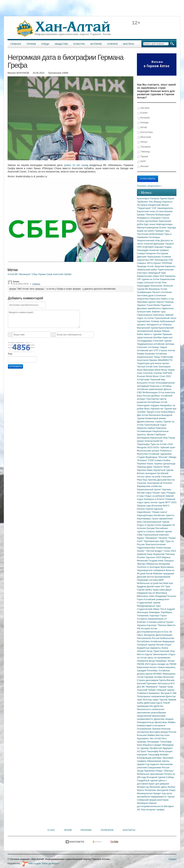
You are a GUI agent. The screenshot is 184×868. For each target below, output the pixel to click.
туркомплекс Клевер (148, 321)
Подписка (166, 305)
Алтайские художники (160, 454)
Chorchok (148, 373)
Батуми (151, 528)
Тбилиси (150, 215)
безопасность (145, 709)
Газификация (144, 292)
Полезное (107, 830)
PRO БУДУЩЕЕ (146, 247)
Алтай (11, 274)
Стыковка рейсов (156, 622)
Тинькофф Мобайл (158, 755)
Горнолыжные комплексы (151, 315)
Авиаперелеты (165, 208)
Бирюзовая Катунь (147, 667)
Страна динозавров (148, 680)
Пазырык (169, 561)
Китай (142, 127)
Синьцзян (166, 476)
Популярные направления (151, 696)
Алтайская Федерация (162, 641)
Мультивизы (167, 567)
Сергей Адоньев (154, 509)
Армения (142, 554)
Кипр (161, 561)
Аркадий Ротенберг (148, 670)
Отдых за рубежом (155, 496)
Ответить (36, 284)
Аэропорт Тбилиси (157, 625)
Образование (154, 761)
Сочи (158, 412)
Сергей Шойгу (145, 590)
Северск (142, 263)
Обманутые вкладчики (158, 564)
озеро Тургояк (160, 700)
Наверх (172, 859)
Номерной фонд (146, 661)
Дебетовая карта (153, 703)
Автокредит (154, 742)
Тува (168, 586)
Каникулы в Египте (155, 499)
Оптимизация (145, 431)
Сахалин (142, 483)
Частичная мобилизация (151, 234)
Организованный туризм (156, 522)
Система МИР (156, 580)
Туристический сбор (164, 651)
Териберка (166, 612)
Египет (143, 113)
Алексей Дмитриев (154, 244)
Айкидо (172, 457)
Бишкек (168, 211)
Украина (142, 625)
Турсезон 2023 (154, 557)
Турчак (171, 797)
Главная (16, 44)
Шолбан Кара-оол (163, 337)
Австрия (143, 108)
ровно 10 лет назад (76, 165)
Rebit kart (168, 583)
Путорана (142, 205)
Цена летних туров (155, 502)
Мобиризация (163, 215)
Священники (155, 767)
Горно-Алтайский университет (153, 599)
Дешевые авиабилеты (149, 308)
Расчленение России (149, 638)
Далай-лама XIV (156, 586)
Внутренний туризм (148, 328)
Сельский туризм (162, 341)
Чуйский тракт (168, 447)
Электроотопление (155, 544)
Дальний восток (146, 577)
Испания (144, 118)
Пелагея (163, 538)
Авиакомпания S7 (157, 619)
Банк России (144, 396)
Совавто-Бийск (162, 460)
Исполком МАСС (161, 506)
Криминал (155, 693)
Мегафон (169, 806)
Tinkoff (166, 703)
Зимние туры (159, 312)
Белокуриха (144, 438)
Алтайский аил (145, 350)
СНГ (155, 208)
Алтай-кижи (143, 379)
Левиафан (155, 612)
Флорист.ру (143, 787)
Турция (143, 157)
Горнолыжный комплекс (156, 535)
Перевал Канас (146, 464)
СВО (140, 392)
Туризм (31, 44)
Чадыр (163, 347)
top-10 (152, 593)
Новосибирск (168, 412)
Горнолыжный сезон (165, 318)
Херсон (160, 302)
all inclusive (166, 483)
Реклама (86, 830)
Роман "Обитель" (165, 771)
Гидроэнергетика (146, 548)
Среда (45, 44)
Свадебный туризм (148, 780)
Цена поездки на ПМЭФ (163, 664)
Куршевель (143, 738)
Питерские (151, 790)
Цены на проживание (159, 658)
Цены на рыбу (153, 476)
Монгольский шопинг (149, 451)
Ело (166, 632)
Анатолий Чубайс (62, 274)
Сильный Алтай (153, 282)
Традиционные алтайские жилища (156, 344)
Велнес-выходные (147, 473)
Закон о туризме (153, 334)
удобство (158, 706)
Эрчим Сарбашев (156, 434)
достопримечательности (150, 806)
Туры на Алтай (159, 444)
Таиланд (170, 554)
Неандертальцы (146, 722)
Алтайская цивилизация (150, 389)
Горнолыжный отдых (155, 425)
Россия (166, 767)
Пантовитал (153, 399)
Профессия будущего (161, 748)
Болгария (155, 567)
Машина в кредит (152, 745)
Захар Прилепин (146, 771)
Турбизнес (143, 202)
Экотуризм (163, 790)
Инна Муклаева (146, 370)
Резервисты (144, 218)
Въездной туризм (156, 777)
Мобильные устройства (150, 583)
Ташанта (158, 467)
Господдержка (145, 341)
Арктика (153, 480)
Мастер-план (162, 735)
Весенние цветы (159, 787)
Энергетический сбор (149, 240)
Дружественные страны (150, 422)
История (96, 44)
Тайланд (144, 152)
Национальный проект (149, 489)
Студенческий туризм (149, 603)
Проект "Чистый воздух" (150, 551)
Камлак (153, 803)
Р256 (151, 460)
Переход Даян (145, 467)
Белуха (141, 509)
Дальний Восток (166, 480)
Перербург (161, 661)
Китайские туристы (164, 515)
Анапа (165, 648)
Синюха (151, 531)
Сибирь (170, 777)
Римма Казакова (146, 354)
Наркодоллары (145, 515)
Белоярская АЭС (164, 260)
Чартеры (167, 489)
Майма (172, 722)
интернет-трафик (155, 810)
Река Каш (142, 480)
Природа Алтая (146, 266)
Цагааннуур (169, 464)
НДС (163, 541)
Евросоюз (155, 299)
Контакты (129, 830)
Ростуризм (162, 253)
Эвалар (141, 564)
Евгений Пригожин (147, 683)
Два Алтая (143, 415)
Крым (171, 198)
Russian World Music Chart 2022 (154, 376)
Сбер (35, 274)
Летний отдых (145, 493)
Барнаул (159, 247)
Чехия (166, 467)
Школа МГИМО (154, 674)
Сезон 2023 (170, 551)
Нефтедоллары (164, 224)
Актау (150, 651)
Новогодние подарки (148, 405)
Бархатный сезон (147, 211)
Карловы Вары (145, 470)
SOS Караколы (167, 276)
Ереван (141, 215)
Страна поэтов (167, 350)
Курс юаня (150, 224)
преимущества (145, 706)
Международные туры (149, 606)
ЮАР (142, 161)
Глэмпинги (143, 693)
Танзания (144, 147)
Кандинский (155, 205)
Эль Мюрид (155, 202)
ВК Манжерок (153, 289)
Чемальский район (147, 270)
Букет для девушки (159, 784)
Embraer (142, 622)
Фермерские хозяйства (149, 486)
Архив (68, 830)
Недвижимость (159, 797)
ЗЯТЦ (150, 263)
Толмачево (143, 616)
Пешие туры (159, 493)
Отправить (15, 366)
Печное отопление (162, 292)
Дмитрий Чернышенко (149, 257)
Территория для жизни (149, 363)
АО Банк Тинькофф (148, 751)
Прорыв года (144, 506)
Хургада (172, 228)
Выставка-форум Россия (163, 732)
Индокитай (159, 554)
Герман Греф (45, 274)
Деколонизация (164, 635)
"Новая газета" (160, 512)
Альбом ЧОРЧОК (163, 373)
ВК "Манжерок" (23, 274)
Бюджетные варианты (149, 648)
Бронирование (163, 577)
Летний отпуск (164, 645)
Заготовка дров (146, 295)
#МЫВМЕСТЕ (165, 360)
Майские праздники (164, 573)
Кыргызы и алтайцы (161, 386)
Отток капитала (167, 392)
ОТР (156, 350)
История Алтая (149, 628)
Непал (142, 142)
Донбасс (156, 396)
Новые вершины (166, 667)
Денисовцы (162, 722)
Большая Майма (146, 735)
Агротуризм (154, 483)
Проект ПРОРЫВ (163, 263)
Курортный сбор (159, 438)
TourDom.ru (143, 567)
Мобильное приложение (150, 774)
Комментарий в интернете (151, 725)
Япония (143, 166)
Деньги (167, 389)
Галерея (112, 44)
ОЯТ (152, 260)
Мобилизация (150, 392)
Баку (150, 554)
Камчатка (161, 428)
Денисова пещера (164, 719)
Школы (166, 761)
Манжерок (143, 803)
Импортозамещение (148, 228)
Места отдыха (145, 654)
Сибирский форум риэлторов (153, 800)
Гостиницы (154, 237)
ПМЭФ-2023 (144, 664)
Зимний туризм (164, 531)
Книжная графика (159, 250)
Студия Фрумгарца (147, 457)
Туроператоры (152, 541)
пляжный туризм (165, 690)
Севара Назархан (147, 253)
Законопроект (161, 654)
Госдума (153, 561)
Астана (160, 211)
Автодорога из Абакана (159, 325)
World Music (161, 370)
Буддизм (142, 586)
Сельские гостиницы (148, 347)
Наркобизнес (144, 512)
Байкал (152, 428)
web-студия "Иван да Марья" (41, 863)
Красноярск (143, 198)
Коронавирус (144, 519)
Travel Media (153, 305)
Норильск (167, 202)
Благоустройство (154, 441)
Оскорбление (144, 729)
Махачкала (155, 415)
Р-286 (173, 693)
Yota (143, 810)
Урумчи (158, 464)
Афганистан (157, 409)
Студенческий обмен (149, 609)
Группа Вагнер (167, 680)
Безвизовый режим (155, 418)
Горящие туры (162, 231)
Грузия (169, 622)
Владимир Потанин (166, 596)
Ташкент (170, 244)
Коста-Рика (145, 132)
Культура (79, 44)
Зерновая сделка (147, 302)
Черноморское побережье (151, 570)
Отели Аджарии (163, 525)
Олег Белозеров (162, 367)
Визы (147, 409)
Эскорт (171, 661)
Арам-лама (159, 590)
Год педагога (153, 764)
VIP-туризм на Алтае (149, 279)
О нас (51, 830)
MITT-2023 (171, 502)
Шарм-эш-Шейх (146, 231)
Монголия (144, 137)
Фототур (148, 700)
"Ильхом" (163, 457)
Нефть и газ (167, 299)
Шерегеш (142, 428)
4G (139, 810)
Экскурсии (150, 635)
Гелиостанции (163, 548)
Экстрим (165, 693)
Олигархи (156, 218)
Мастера (129, 44)
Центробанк (152, 221)
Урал (140, 700)
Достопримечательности (150, 632)
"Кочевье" (142, 460)
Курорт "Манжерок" (148, 538)
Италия (141, 557)
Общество (61, 44)
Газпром (155, 198)
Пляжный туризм (146, 645)
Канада (143, 123)
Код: (10, 354)
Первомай (143, 580)
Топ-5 (163, 609)
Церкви (141, 764)
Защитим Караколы (165, 266)
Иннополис (157, 286)
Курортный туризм (164, 470)
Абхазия (142, 651)
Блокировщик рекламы (150, 758)
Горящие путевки (154, 677)
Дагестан (171, 696)
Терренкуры (144, 444)
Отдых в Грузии (146, 525)
